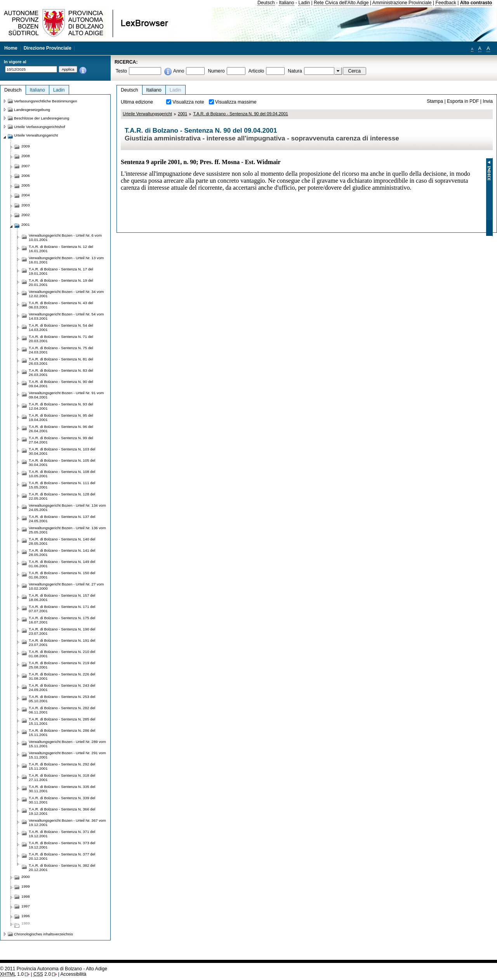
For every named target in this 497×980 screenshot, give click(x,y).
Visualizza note (188, 102)
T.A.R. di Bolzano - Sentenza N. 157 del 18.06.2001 (62, 597)
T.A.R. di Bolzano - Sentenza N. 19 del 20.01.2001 (61, 282)
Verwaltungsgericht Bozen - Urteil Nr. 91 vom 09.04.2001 (66, 395)
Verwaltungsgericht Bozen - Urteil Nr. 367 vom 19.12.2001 (67, 822)
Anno (179, 71)
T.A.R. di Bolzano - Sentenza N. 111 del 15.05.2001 (62, 485)
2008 (26, 156)
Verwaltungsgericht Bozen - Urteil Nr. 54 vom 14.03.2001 (66, 316)
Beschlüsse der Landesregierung (42, 118)
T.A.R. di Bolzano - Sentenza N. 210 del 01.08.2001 (62, 654)
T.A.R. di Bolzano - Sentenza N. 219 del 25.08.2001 (62, 665)
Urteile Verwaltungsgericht (147, 114)
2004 (26, 195)
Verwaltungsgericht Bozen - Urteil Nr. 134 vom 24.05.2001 (67, 507)
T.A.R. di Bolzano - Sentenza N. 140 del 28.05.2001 (62, 541)
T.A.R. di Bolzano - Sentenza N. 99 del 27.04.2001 (61, 440)
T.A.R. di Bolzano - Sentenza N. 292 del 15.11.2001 (62, 766)
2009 (26, 146)
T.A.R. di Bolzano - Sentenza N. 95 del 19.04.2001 (61, 417)
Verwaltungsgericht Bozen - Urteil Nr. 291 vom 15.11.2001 (67, 755)
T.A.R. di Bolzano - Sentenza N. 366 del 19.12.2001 (62, 811)
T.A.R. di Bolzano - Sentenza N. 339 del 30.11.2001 (62, 800)
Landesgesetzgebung (32, 110)
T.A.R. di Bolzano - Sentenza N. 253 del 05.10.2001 (62, 699)
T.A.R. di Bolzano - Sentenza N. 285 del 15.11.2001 (62, 721)
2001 (182, 114)
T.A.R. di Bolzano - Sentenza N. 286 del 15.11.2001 (62, 732)
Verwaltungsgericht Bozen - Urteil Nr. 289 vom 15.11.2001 (67, 744)
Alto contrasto (476, 3)
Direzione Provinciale (48, 48)
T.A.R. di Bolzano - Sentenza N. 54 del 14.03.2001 (61, 327)
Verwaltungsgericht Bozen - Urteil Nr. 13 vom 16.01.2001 (66, 260)
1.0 (12, 974)
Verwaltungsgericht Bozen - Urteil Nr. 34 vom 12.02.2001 (66, 294)
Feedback (446, 3)
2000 (26, 877)
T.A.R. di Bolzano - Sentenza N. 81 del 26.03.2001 (61, 361)
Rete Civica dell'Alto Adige (341, 3)
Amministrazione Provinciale (402, 3)
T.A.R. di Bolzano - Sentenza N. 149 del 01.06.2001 (62, 564)
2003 (26, 205)
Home (11, 48)
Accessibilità (73, 974)
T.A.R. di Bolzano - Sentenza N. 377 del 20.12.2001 (62, 856)
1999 (26, 886)
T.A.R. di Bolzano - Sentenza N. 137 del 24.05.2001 (62, 519)
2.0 (42, 974)
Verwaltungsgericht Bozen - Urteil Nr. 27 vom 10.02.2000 (66, 586)
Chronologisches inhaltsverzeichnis (43, 934)
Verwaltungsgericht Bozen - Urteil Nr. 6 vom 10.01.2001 (65, 237)
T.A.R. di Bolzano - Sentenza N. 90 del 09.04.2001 (240, 114)
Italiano (286, 3)
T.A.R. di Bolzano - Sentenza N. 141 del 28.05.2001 (62, 552)
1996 (26, 916)
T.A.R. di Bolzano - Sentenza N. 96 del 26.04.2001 (61, 429)
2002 (26, 215)
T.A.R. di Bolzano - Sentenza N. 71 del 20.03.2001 (61, 339)
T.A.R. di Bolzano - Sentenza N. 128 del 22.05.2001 (62, 496)
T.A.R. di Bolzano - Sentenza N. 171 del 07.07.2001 (62, 609)
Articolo (256, 71)
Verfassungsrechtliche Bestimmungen (46, 101)
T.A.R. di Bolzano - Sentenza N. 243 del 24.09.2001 (62, 687)
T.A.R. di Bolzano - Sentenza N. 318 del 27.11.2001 (62, 777)
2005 (26, 185)
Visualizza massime (236, 102)
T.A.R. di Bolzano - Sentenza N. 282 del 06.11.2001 (62, 710)
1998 (26, 896)
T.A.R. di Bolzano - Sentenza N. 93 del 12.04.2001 (61, 406)
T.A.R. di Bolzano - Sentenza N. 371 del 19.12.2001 (62, 834)
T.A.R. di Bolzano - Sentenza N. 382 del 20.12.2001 (62, 867)
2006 (26, 176)
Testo (121, 71)
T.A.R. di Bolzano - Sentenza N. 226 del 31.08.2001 (62, 676)
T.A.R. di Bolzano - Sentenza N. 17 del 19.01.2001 (61, 271)
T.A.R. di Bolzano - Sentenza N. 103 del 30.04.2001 (62, 451)
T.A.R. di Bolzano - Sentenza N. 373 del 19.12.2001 (62, 845)
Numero (216, 71)
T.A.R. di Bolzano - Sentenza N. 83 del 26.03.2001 (61, 372)
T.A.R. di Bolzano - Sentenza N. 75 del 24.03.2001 (61, 350)
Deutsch (266, 3)
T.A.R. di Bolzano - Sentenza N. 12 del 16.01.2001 (61, 249)
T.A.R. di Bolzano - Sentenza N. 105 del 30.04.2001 (62, 462)
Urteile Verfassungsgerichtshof (40, 127)
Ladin (304, 3)
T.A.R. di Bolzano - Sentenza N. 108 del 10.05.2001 (62, 474)
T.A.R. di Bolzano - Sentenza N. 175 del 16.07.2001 (62, 620)
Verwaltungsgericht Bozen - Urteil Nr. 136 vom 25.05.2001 (67, 530)
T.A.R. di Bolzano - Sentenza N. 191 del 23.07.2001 (62, 642)
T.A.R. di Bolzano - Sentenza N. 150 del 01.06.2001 (62, 575)
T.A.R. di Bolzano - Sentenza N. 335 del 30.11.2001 (62, 789)
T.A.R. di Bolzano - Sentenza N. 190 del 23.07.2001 (62, 631)
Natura (295, 71)
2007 (26, 166)
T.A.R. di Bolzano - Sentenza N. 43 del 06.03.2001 (61, 305)
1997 (26, 906)
